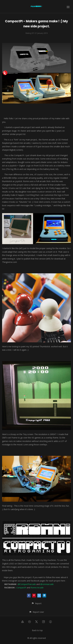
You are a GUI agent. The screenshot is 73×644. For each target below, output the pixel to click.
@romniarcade (47, 584)
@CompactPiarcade (27, 584)
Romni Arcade (37, 588)
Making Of (30, 33)
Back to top (37, 630)
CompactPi (21, 588)
